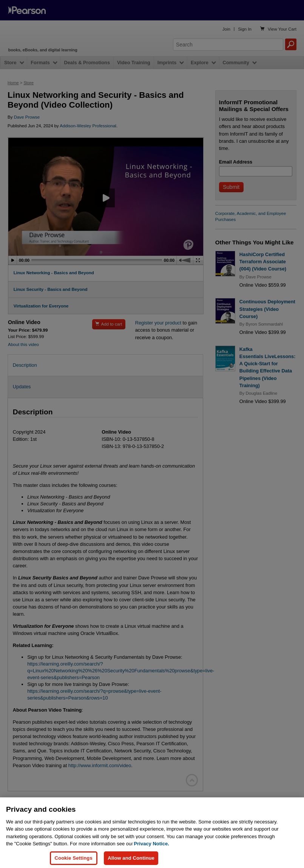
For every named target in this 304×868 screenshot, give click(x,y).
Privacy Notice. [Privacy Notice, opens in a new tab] (152, 848)
